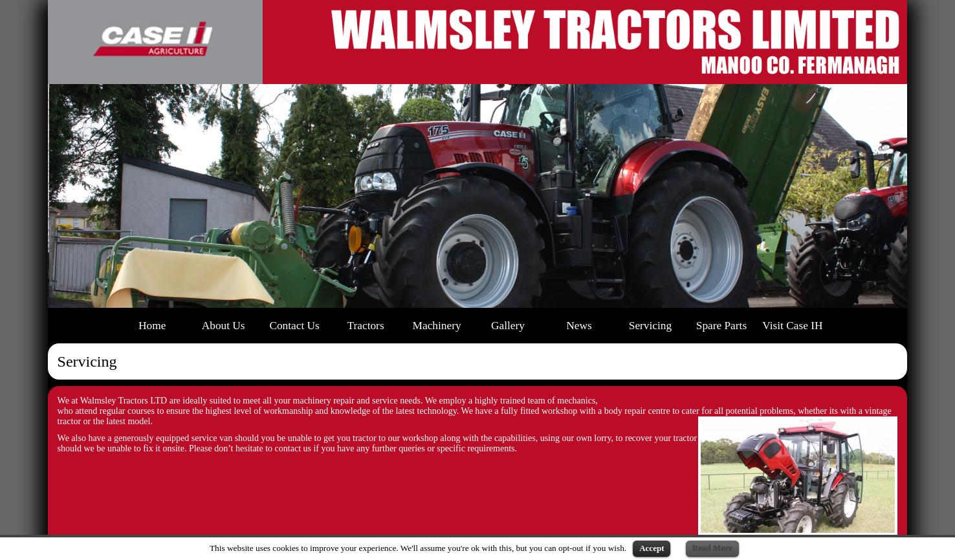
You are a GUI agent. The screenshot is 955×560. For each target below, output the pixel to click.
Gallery (508, 326)
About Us (224, 326)
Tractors (366, 326)
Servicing (650, 326)
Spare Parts (721, 326)
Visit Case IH (792, 326)
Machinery (437, 326)
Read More (712, 548)
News (579, 326)
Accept (652, 548)
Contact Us (294, 326)
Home (152, 326)
